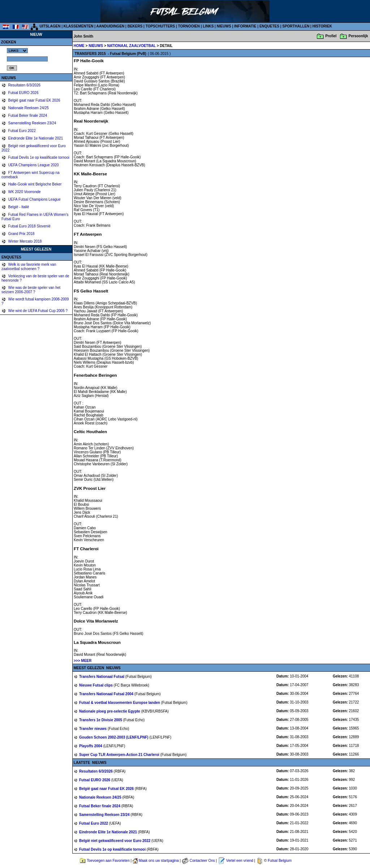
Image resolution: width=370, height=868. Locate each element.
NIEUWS (224, 26)
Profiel (331, 36)
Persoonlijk (358, 36)
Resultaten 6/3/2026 (24, 85)
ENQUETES (269, 26)
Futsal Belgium (280, 861)
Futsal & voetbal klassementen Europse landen (120, 703)
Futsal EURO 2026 (23, 93)
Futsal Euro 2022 (21, 131)
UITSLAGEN (50, 26)
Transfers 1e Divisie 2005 (101, 720)
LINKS (208, 26)
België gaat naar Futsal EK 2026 (34, 100)
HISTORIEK (322, 26)
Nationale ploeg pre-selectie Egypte (110, 711)
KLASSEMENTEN (79, 26)
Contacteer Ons (202, 861)
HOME (79, 46)
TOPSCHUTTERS (160, 26)
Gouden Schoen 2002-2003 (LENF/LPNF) (114, 737)
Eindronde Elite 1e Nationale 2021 (35, 138)
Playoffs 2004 (91, 746)
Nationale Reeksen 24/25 (28, 108)
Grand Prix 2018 (21, 234)
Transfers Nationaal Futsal (102, 677)
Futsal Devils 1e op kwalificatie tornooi (38, 157)
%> (17, 51)
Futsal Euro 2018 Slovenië (29, 226)
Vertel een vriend (240, 861)
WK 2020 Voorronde (24, 192)
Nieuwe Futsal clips (96, 685)
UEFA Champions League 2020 (33, 165)
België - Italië (18, 207)
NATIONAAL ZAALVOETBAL (132, 46)
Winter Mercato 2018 (25, 241)
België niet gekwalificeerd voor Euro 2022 (115, 841)
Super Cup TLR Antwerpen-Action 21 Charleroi (120, 755)
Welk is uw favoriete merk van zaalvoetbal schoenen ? (29, 267)
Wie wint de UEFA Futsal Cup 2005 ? (37, 311)
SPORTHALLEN (296, 26)
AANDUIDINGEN (111, 26)
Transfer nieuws (93, 729)
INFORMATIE (245, 26)
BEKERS (135, 26)
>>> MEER (83, 661)
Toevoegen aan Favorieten (108, 861)
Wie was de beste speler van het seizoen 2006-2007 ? (31, 290)
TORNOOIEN (189, 26)
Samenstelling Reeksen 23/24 (32, 123)
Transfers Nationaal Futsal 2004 (107, 694)
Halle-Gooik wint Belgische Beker (35, 184)
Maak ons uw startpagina (159, 861)
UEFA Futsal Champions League (34, 199)
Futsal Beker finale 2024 (27, 116)
